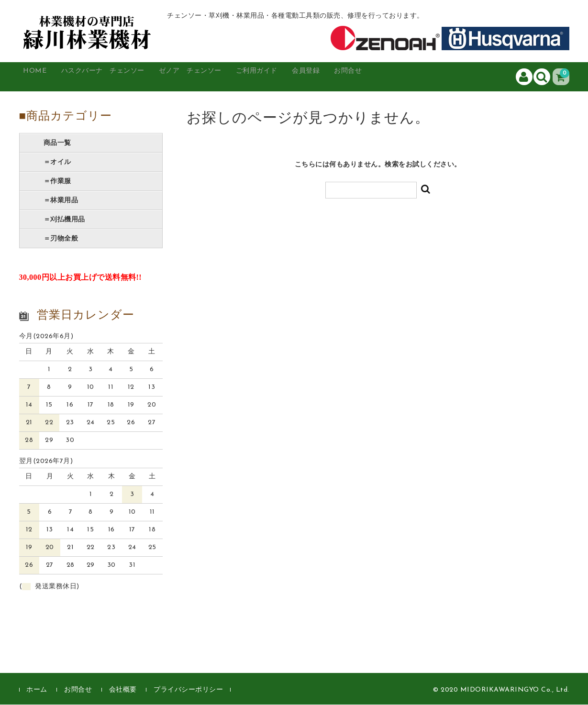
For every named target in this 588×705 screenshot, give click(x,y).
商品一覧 (57, 143)
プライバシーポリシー (188, 690)
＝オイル (57, 163)
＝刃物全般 (61, 239)
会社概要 (123, 690)
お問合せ (419, 77)
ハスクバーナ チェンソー (122, 77)
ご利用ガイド (307, 77)
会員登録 (367, 77)
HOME (41, 77)
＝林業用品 (61, 201)
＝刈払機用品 (64, 220)
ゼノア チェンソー (227, 77)
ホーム (37, 690)
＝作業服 (57, 182)
